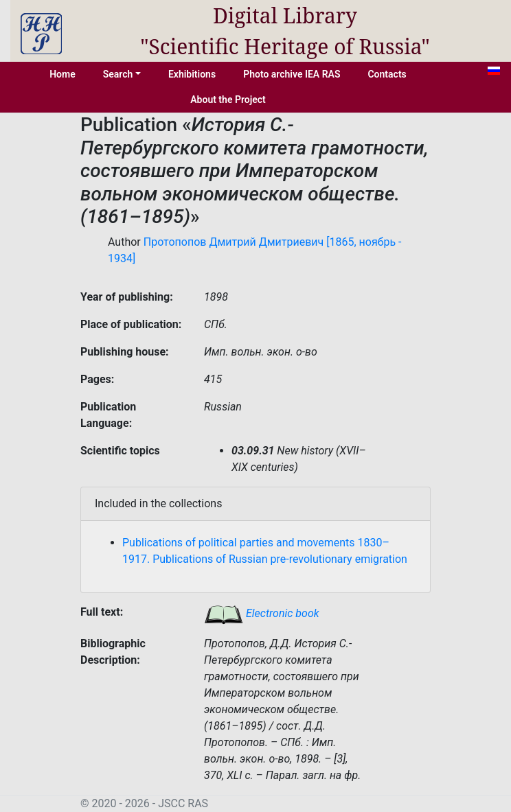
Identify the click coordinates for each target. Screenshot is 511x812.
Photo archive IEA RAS (292, 74)
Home (63, 74)
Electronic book (262, 613)
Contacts (387, 74)
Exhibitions (192, 74)
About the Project (228, 100)
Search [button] (118, 74)
